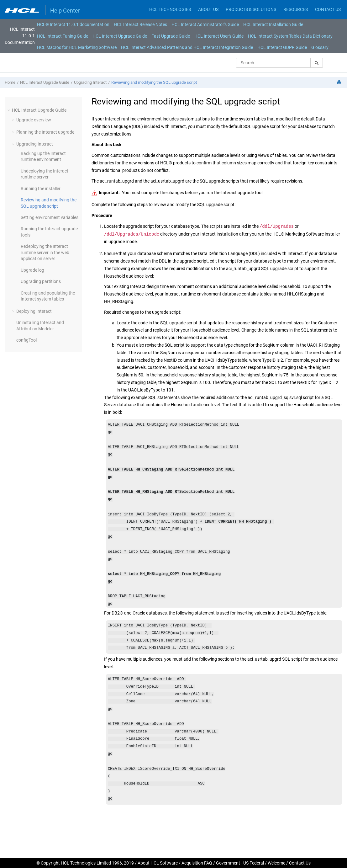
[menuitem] (73, 24)
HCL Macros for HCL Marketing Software (77, 47)
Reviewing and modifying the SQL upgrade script (154, 82)
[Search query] (279, 63)
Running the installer (41, 189)
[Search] (316, 63)
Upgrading (90, 82)
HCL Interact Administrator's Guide (205, 24)
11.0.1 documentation (73, 24)
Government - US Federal (240, 863)
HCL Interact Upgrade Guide (120, 36)
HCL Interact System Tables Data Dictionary (290, 36)
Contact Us (300, 863)
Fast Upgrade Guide (171, 36)
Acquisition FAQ (197, 863)
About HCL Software (158, 863)
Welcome (276, 863)
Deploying (34, 311)
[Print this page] (340, 83)
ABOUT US (208, 9)
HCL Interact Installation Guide (273, 24)
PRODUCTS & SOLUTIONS (251, 9)
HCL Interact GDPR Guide (282, 47)
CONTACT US (328, 9)
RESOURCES (296, 9)
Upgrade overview (34, 120)
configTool (26, 340)
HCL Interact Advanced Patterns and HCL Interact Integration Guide (187, 47)
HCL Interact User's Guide (219, 36)
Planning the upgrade (45, 132)
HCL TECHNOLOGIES (170, 9)
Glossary (320, 47)
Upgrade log (32, 270)
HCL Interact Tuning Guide (63, 36)
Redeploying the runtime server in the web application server (45, 252)
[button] (9, 110)
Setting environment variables (50, 217)
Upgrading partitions (41, 281)
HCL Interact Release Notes (140, 24)
